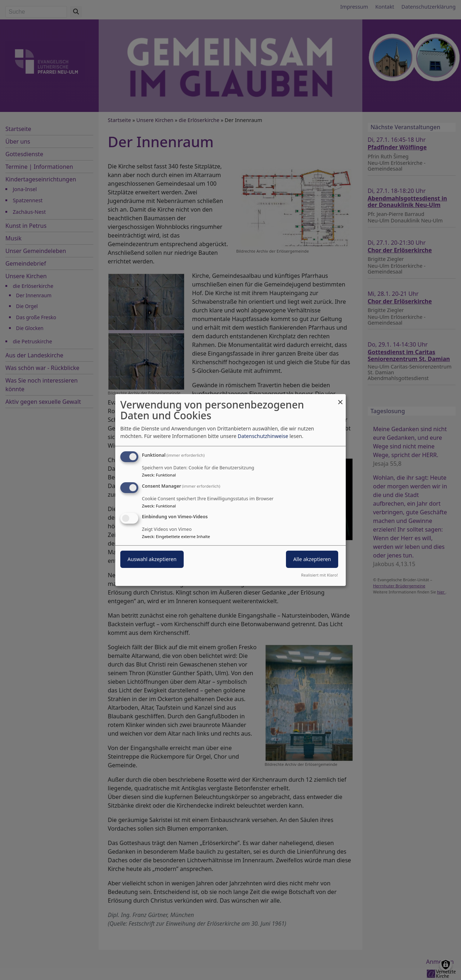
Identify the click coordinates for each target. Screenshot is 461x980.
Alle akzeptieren (312, 559)
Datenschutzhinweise (263, 436)
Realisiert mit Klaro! (319, 575)
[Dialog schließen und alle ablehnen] (340, 399)
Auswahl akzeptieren (152, 559)
